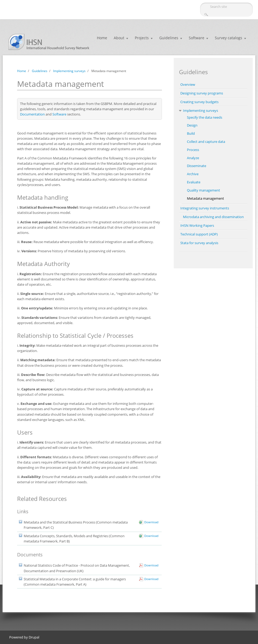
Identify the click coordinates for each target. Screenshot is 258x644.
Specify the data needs (205, 117)
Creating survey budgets (199, 102)
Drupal (34, 637)
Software (197, 38)
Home (102, 38)
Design (192, 125)
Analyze (193, 158)
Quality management (204, 190)
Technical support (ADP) (199, 234)
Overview (188, 84)
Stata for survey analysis (199, 243)
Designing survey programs (202, 93)
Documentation (32, 114)
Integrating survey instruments (205, 208)
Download (151, 522)
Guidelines (169, 38)
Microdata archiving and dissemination (213, 217)
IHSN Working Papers (197, 225)
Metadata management (205, 198)
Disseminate (197, 166)
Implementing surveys (69, 71)
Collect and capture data (206, 142)
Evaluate (194, 182)
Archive (193, 174)
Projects (142, 38)
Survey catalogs (229, 38)
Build (191, 133)
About (119, 38)
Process (193, 150)
